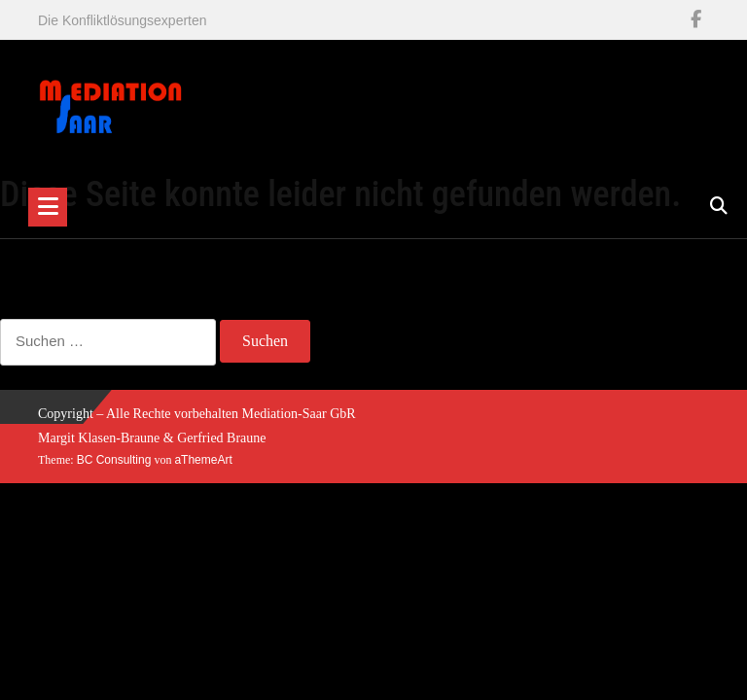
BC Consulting (114, 460)
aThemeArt (203, 460)
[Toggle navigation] (48, 207)
